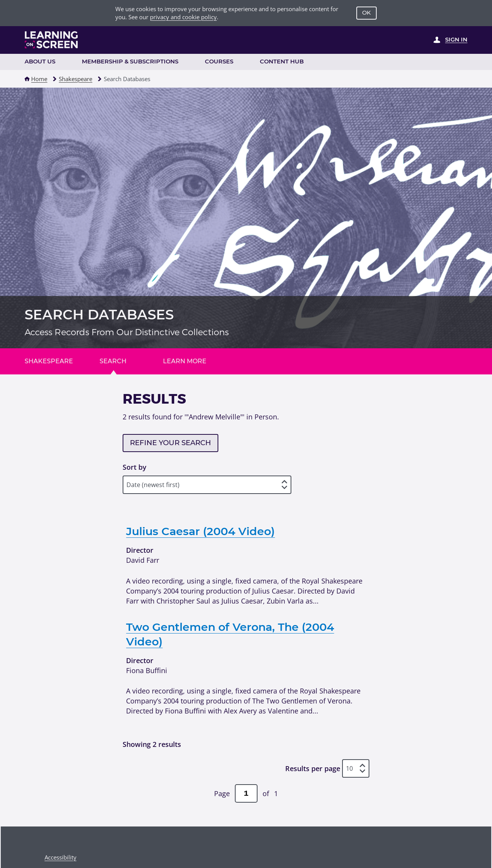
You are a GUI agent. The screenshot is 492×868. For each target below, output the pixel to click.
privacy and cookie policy (183, 17)
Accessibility (61, 857)
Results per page (313, 768)
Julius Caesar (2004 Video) (200, 531)
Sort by (135, 467)
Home (39, 79)
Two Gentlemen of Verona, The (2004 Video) (230, 634)
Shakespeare (76, 79)
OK (367, 13)
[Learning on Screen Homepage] (52, 40)
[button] (27, 79)
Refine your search (170, 443)
